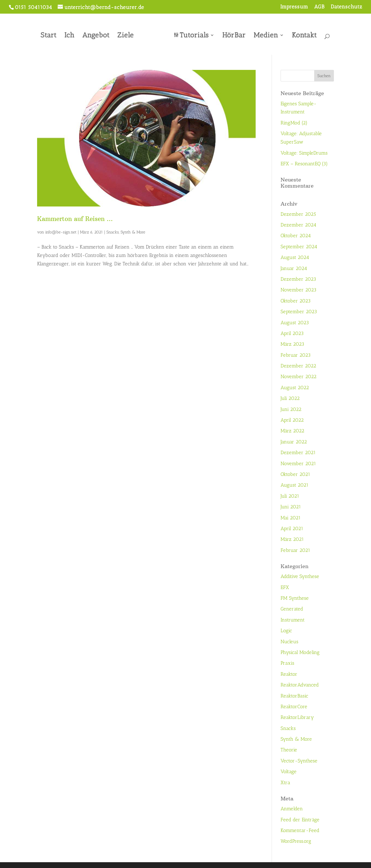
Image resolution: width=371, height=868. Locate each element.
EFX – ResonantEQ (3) (304, 164)
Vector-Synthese (299, 761)
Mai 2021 (291, 518)
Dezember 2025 (298, 214)
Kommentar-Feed (300, 830)
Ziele (128, 34)
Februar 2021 (295, 550)
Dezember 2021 (298, 452)
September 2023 (299, 311)
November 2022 (299, 376)
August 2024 (295, 257)
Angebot (98, 34)
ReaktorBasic (294, 696)
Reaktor (289, 674)
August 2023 (295, 322)
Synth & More (133, 232)
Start (51, 34)
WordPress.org (296, 841)
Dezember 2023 (298, 279)
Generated (292, 609)
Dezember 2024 (298, 225)
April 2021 (292, 528)
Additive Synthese (300, 576)
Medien (264, 34)
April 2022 (292, 420)
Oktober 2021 (295, 474)
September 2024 (299, 247)
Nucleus (289, 642)
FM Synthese (295, 598)
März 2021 (292, 539)
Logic (286, 630)
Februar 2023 (296, 355)
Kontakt (302, 34)
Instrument (293, 620)
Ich (71, 34)
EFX (285, 587)
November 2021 (298, 463)
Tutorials (192, 34)
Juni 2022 (291, 409)
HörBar (232, 34)
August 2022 (295, 387)
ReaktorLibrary (297, 717)
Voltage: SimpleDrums (304, 153)
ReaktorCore (294, 706)
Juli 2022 (290, 398)
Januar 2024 (294, 268)
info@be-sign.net (61, 232)
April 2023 (292, 333)
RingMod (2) (294, 123)
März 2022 (292, 431)
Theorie (289, 750)
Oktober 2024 (296, 235)
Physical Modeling (300, 652)
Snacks (113, 232)
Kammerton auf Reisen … (75, 219)
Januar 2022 (294, 442)
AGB (319, 7)
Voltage (289, 771)
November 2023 (299, 290)
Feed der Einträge (300, 820)
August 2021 (294, 485)
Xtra (285, 782)
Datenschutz (347, 7)
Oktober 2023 (296, 301)
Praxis (287, 663)
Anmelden (292, 809)
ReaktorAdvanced (300, 685)
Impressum (294, 7)
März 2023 (292, 344)
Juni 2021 (291, 507)
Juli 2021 (290, 496)
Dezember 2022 (298, 366)
